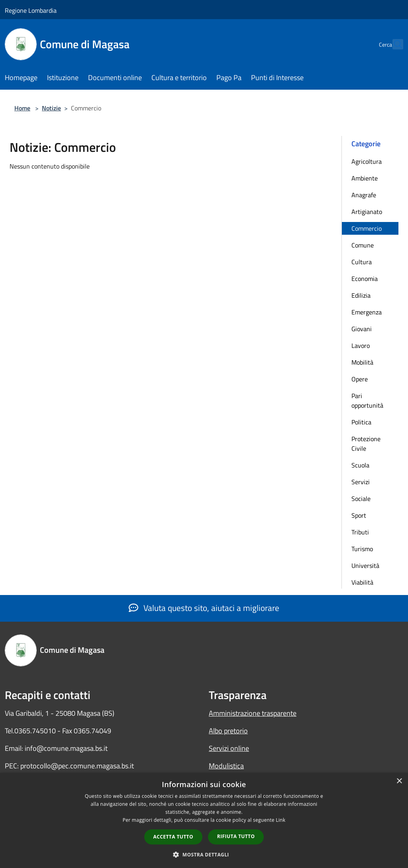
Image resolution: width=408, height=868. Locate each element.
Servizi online (229, 748)
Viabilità (362, 582)
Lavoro (361, 346)
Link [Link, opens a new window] (280, 820)
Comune (363, 245)
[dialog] (204, 820)
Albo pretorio (228, 731)
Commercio (367, 228)
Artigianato (367, 212)
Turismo (362, 549)
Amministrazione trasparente (253, 713)
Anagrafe (364, 195)
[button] (204, 854)
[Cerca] (394, 44)
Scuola (360, 465)
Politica (361, 422)
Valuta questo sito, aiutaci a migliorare (204, 608)
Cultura (362, 262)
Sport (359, 515)
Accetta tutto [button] (173, 837)
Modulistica (226, 766)
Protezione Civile (366, 444)
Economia (365, 279)
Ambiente (365, 178)
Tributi (360, 532)
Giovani (362, 329)
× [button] (399, 781)
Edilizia (361, 295)
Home (22, 108)
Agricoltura (367, 161)
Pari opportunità (367, 401)
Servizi (361, 482)
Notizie (51, 108)
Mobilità (362, 362)
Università (365, 566)
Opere (360, 379)
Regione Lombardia (31, 10)
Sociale (361, 499)
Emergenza (367, 312)
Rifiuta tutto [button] (236, 836)
